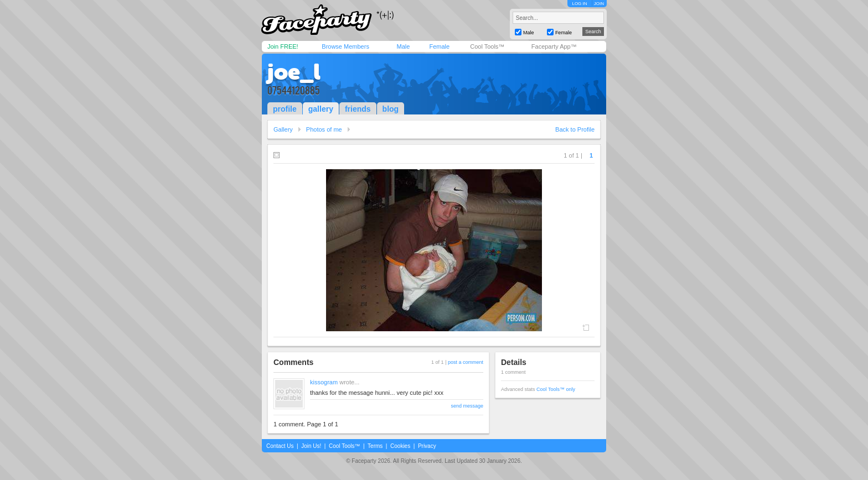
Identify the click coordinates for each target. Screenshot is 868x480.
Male (403, 46)
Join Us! (311, 446)
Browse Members (345, 46)
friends (358, 109)
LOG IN (579, 4)
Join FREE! (283, 46)
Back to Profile (575, 129)
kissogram (324, 382)
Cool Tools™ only (556, 389)
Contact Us (280, 446)
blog (391, 109)
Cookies (400, 446)
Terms (375, 446)
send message (467, 406)
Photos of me (324, 129)
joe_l (294, 72)
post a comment (466, 362)
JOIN (599, 4)
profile (285, 109)
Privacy (427, 446)
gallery (321, 109)
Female (439, 46)
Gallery (283, 129)
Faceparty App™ (554, 46)
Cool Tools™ (487, 46)
